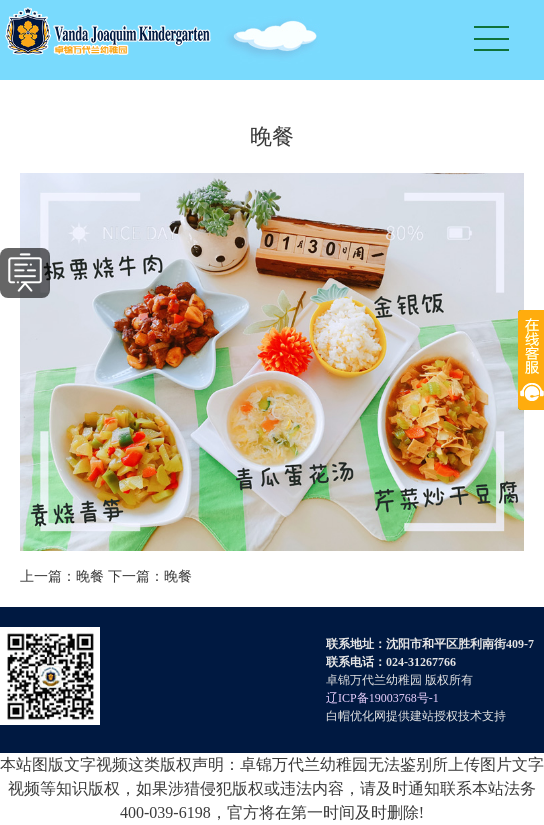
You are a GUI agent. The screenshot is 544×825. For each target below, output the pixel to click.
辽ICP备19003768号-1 (382, 698)
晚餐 (90, 576)
